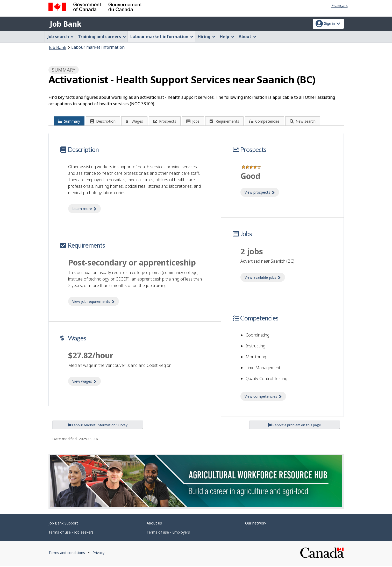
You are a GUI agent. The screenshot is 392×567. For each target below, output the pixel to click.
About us (154, 524)
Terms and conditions (67, 553)
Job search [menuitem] (61, 37)
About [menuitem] (247, 37)
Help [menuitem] (227, 37)
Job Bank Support (63, 524)
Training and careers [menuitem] (102, 37)
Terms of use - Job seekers (71, 533)
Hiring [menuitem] (206, 37)
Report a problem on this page (294, 426)
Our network (256, 524)
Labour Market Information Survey (98, 426)
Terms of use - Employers (168, 533)
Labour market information (98, 47)
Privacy (98, 553)
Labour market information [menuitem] (162, 37)
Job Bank (66, 24)
